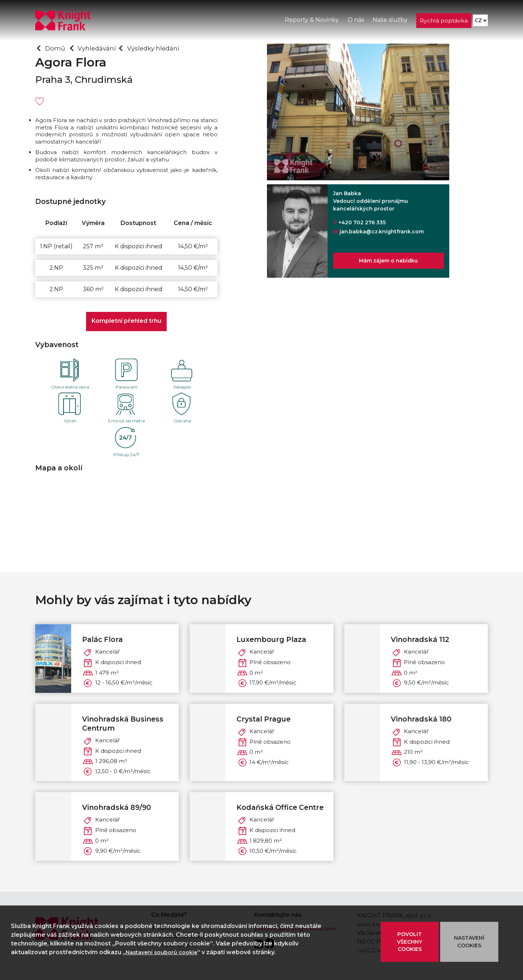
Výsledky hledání (162, 48)
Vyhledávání (101, 48)
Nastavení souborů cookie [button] (165, 952)
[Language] (480, 22)
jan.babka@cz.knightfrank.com (382, 232)
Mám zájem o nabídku (388, 262)
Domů (56, 48)
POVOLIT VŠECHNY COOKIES (410, 942)
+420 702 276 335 (362, 222)
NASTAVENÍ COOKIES (469, 942)
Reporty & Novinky (311, 21)
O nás (355, 21)
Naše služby (389, 21)
